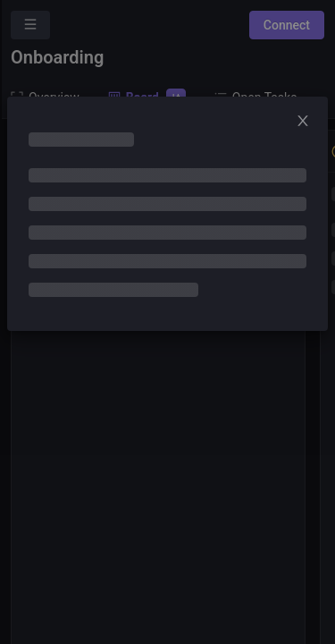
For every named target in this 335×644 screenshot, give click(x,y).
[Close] (308, 122)
